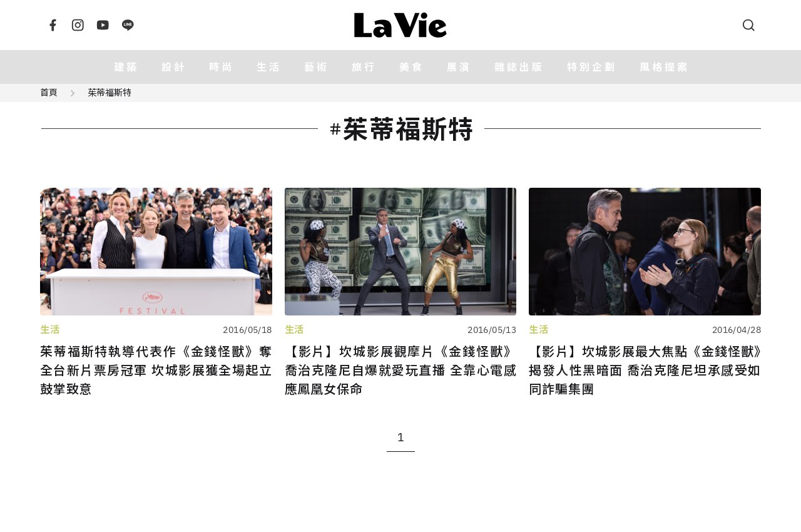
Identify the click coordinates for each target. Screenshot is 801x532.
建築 (126, 67)
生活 (269, 67)
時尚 (222, 67)
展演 (459, 67)
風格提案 (665, 67)
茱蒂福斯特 (110, 93)
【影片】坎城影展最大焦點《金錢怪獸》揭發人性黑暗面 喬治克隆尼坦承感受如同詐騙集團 (645, 370)
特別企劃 (592, 67)
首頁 (49, 93)
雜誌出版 (519, 67)
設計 (174, 67)
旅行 (364, 67)
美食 (412, 67)
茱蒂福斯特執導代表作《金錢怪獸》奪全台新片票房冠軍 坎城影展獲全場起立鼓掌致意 (156, 370)
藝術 (317, 67)
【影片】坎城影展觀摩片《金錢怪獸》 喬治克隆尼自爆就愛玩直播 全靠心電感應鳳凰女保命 (401, 370)
